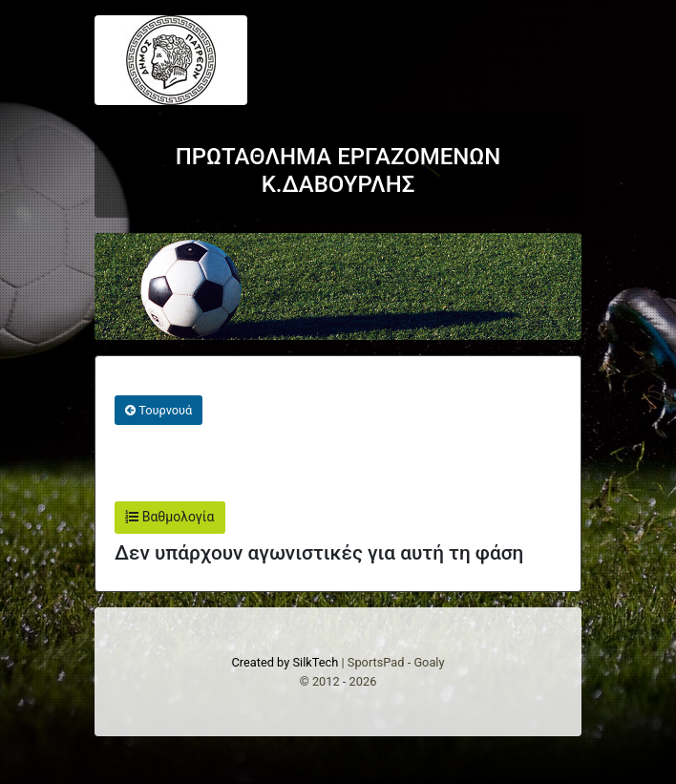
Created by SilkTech (285, 662)
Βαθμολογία (169, 517)
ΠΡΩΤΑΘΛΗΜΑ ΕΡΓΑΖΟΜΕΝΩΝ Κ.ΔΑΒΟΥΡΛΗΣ (338, 170)
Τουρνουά (158, 410)
